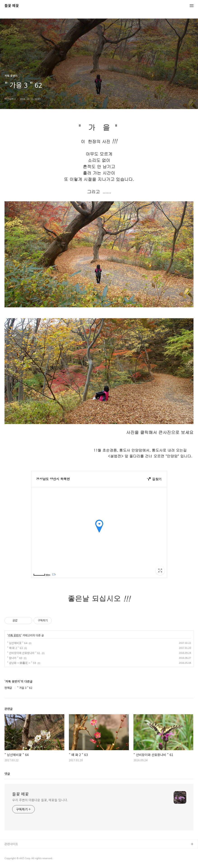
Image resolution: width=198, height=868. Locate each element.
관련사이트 (11, 844)
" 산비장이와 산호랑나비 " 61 (24, 653)
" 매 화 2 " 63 (15, 648)
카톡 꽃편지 (14, 635)
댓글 (7, 774)
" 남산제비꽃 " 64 (17, 643)
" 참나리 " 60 (15, 658)
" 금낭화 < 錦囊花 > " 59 (22, 663)
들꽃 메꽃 (12, 6)
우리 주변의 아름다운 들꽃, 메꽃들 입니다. (40, 800)
